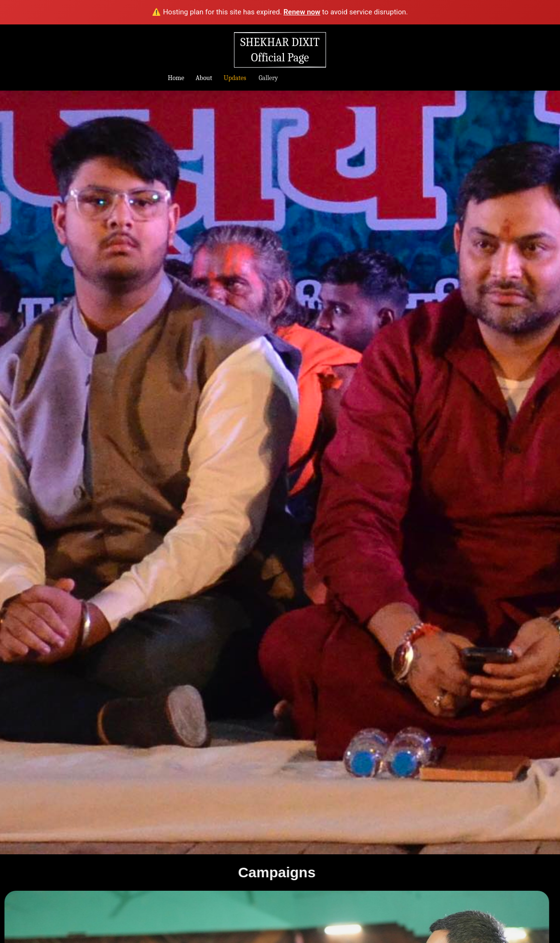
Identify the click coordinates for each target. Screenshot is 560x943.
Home (176, 78)
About (204, 78)
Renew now (302, 12)
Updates (235, 78)
